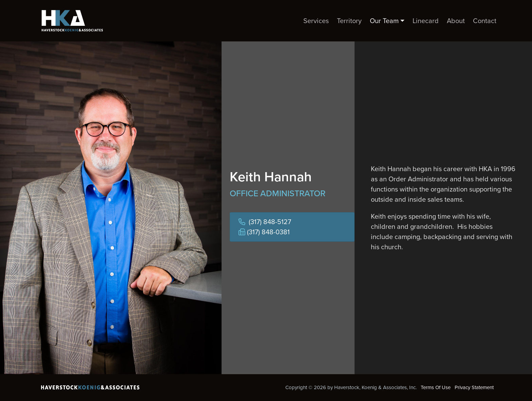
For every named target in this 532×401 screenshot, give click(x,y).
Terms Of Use (436, 387)
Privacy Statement (474, 387)
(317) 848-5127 (270, 222)
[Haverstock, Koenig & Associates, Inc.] (70, 21)
